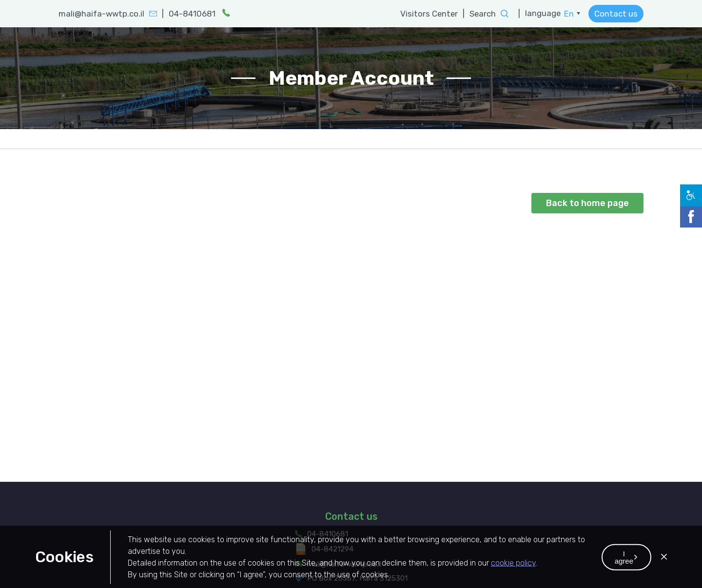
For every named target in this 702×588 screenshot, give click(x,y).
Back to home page (587, 203)
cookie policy (513, 573)
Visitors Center (429, 14)
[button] (626, 568)
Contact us (616, 14)
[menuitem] (572, 14)
